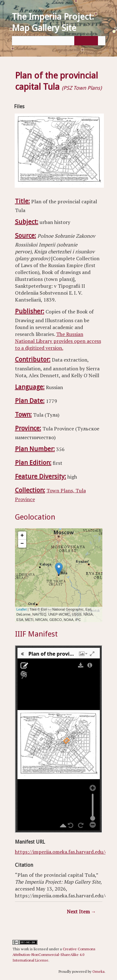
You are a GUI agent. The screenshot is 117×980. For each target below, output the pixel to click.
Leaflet (22, 609)
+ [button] (22, 536)
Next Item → (81, 911)
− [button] (22, 544)
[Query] (59, 41)
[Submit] (85, 41)
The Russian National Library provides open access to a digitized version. (58, 341)
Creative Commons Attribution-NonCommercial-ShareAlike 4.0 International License (54, 955)
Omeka (98, 971)
